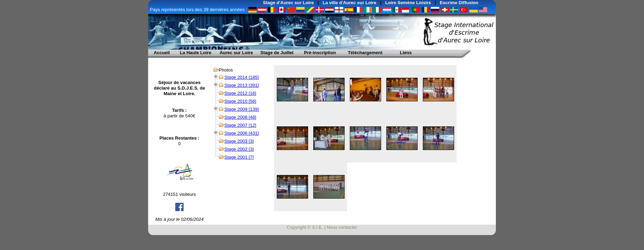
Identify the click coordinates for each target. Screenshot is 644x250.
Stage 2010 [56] (240, 101)
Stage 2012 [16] (240, 93)
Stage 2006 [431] (241, 133)
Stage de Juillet (277, 53)
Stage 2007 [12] (240, 125)
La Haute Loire (195, 53)
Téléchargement (365, 53)
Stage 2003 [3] (239, 141)
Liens (406, 53)
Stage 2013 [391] (241, 85)
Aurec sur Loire (236, 53)
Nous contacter (342, 227)
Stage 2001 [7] (239, 157)
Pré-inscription (320, 53)
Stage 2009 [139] (241, 109)
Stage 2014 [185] (241, 77)
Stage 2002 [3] (239, 149)
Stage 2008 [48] (240, 117)
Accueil (162, 53)
